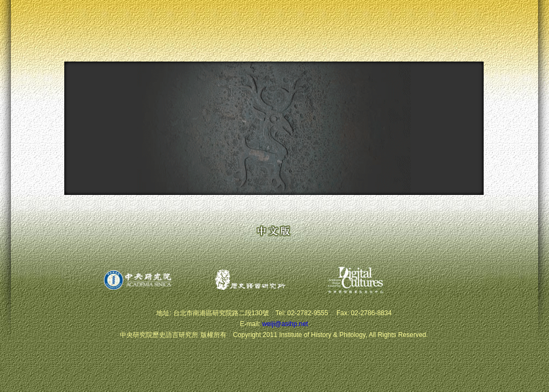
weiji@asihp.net (285, 324)
